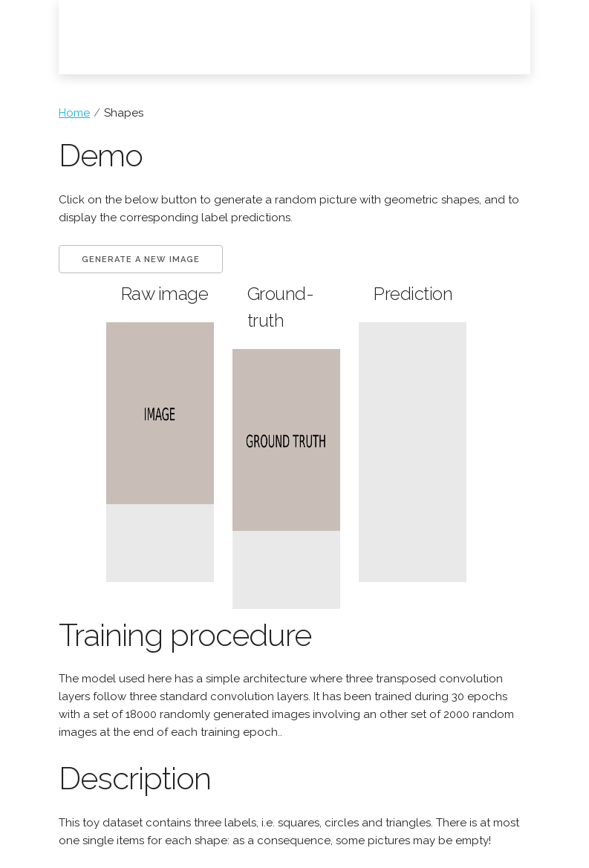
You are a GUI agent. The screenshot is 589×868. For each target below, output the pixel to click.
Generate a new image (141, 260)
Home (74, 113)
